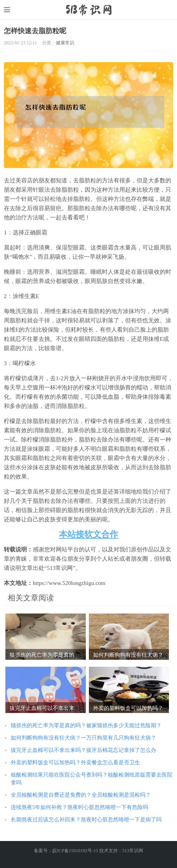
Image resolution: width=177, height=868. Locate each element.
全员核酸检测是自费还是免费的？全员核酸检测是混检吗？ (81, 795)
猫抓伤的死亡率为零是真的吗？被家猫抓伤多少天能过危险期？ (86, 726)
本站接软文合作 (88, 534)
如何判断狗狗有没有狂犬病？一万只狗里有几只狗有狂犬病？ (83, 738)
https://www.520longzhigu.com (89, 10)
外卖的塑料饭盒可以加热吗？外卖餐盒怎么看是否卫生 (75, 763)
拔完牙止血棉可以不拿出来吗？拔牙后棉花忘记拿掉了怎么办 (83, 750)
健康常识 (65, 43)
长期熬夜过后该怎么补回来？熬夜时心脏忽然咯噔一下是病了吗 (86, 820)
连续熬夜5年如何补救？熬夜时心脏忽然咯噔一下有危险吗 (79, 807)
